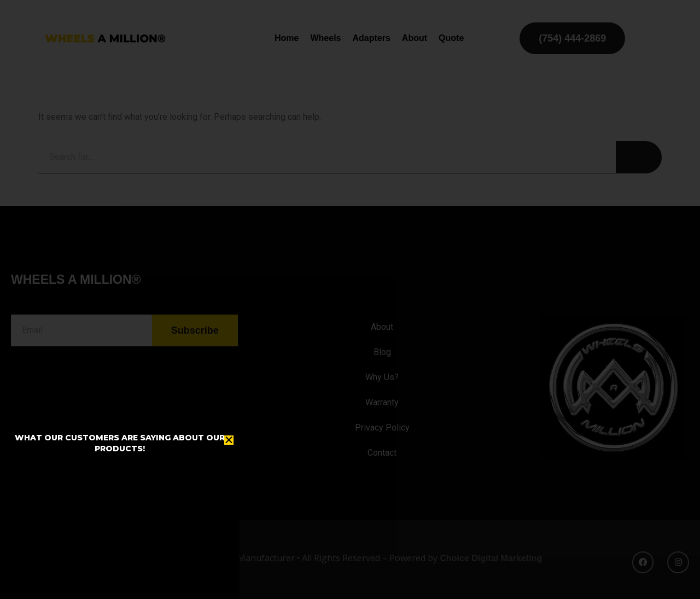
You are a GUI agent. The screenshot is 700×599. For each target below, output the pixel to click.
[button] (229, 440)
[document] (350, 299)
